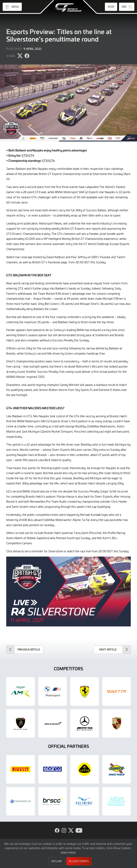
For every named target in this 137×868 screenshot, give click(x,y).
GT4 (31, 155)
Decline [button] (57, 861)
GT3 (24, 155)
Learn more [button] (68, 852)
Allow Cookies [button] (79, 861)
